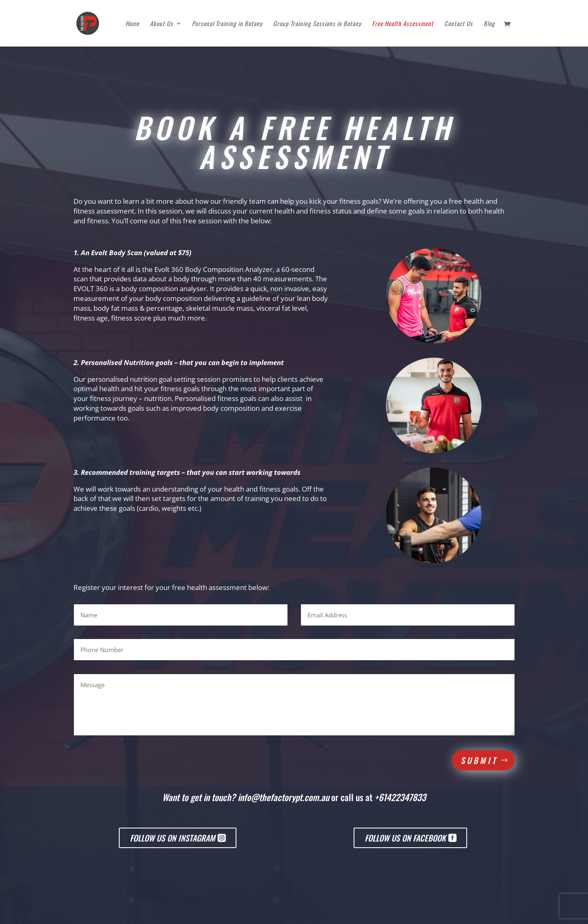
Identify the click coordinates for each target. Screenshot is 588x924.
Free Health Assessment (403, 24)
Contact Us (459, 24)
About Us (161, 24)
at (396, 797)
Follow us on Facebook (405, 838)
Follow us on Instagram (173, 838)
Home (132, 24)
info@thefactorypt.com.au (284, 797)
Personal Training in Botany (227, 24)
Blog (489, 24)
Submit (479, 760)
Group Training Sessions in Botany (317, 24)
